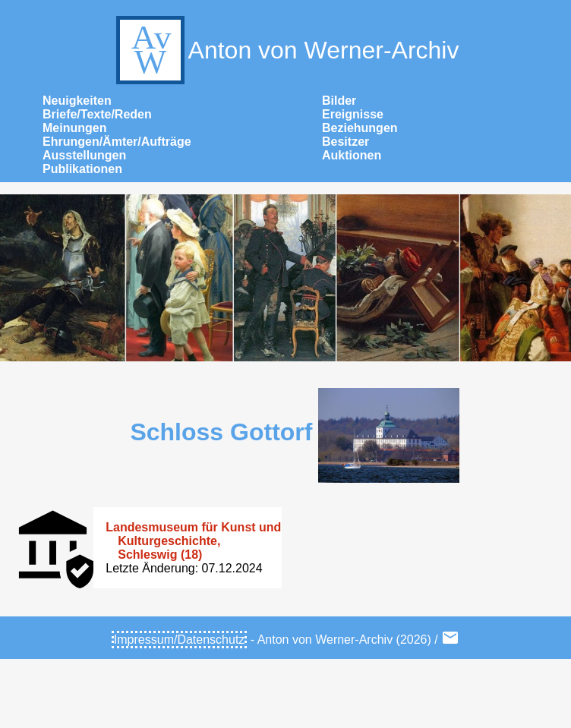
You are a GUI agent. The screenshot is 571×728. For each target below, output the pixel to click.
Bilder (339, 101)
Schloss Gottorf (221, 432)
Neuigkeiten (77, 101)
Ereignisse (353, 114)
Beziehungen (360, 128)
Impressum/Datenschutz (180, 640)
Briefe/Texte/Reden (97, 114)
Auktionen (352, 155)
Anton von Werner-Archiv (286, 50)
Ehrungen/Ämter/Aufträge (117, 142)
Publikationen (82, 169)
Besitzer (345, 142)
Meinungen (74, 128)
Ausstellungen (84, 155)
